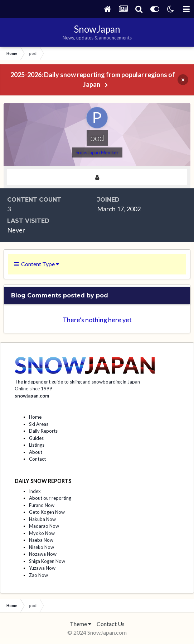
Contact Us (111, 624)
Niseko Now (42, 547)
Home (35, 417)
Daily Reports (43, 431)
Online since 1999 (33, 389)
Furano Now (42, 505)
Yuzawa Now (42, 568)
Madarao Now (44, 526)
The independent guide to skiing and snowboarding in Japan (77, 382)
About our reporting (50, 498)
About (36, 452)
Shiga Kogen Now (47, 561)
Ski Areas (39, 424)
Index (35, 491)
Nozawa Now (43, 554)
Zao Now (38, 575)
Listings (37, 445)
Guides (36, 438)
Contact (37, 459)
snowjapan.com (32, 396)
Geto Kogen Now (47, 512)
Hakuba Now (42, 519)
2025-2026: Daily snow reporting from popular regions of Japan (93, 79)
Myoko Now (42, 533)
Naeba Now (41, 540)
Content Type (37, 264)
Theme (81, 624)
